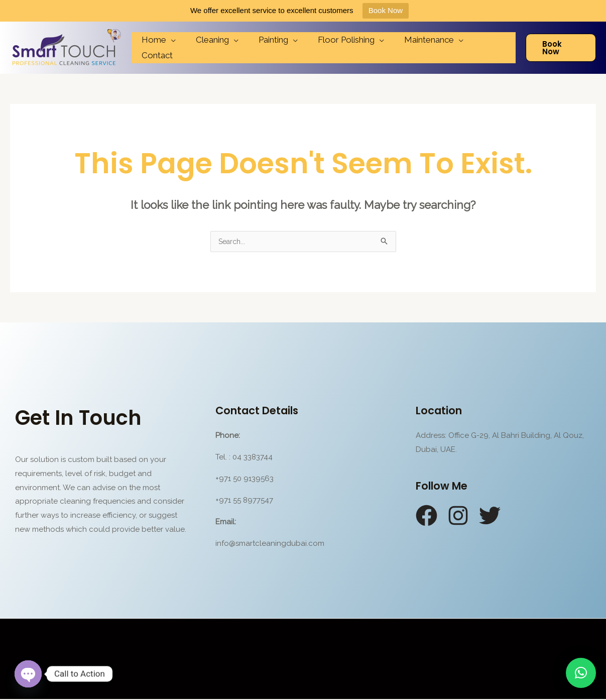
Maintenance (423, 48)
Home (160, 48)
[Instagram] (458, 516)
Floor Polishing (343, 48)
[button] (581, 673)
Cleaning (215, 48)
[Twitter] (490, 516)
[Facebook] (427, 516)
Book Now (386, 10)
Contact (490, 48)
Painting (273, 48)
